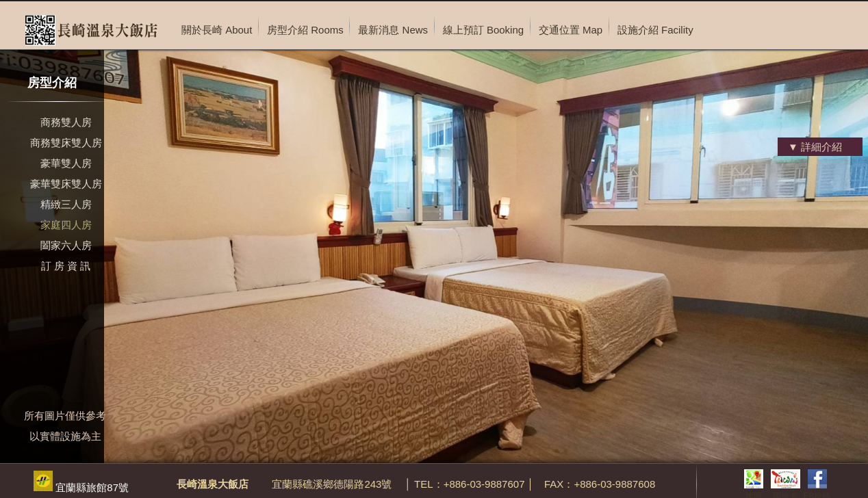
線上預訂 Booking (483, 30)
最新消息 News (393, 30)
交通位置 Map (571, 30)
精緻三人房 (66, 204)
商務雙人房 (66, 122)
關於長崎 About (217, 30)
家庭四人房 (66, 225)
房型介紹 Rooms (305, 30)
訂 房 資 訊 (66, 266)
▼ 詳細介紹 (815, 147)
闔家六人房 (66, 245)
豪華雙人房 (66, 163)
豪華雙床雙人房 (66, 184)
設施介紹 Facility (655, 30)
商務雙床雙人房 (66, 143)
